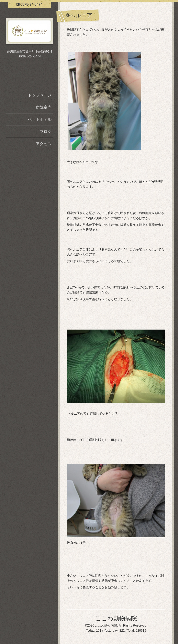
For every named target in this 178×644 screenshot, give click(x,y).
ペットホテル (40, 119)
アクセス (44, 144)
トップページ (40, 95)
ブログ (46, 132)
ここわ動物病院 (116, 618)
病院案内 (44, 107)
